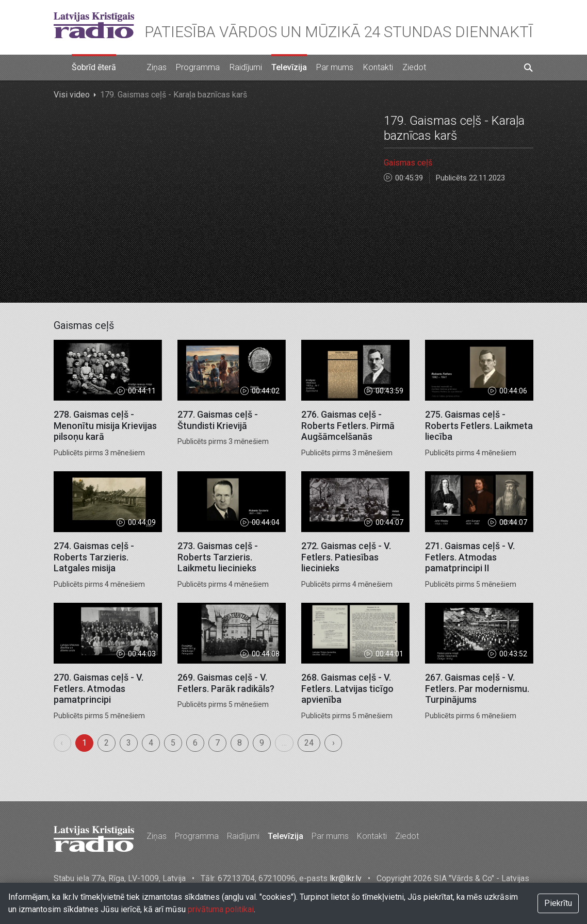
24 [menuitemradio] (309, 743)
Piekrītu (558, 903)
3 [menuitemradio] (129, 743)
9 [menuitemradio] (262, 743)
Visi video (72, 95)
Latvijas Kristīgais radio (94, 25)
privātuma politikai (221, 909)
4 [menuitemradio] (151, 743)
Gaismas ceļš (408, 163)
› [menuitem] (333, 743)
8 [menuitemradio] (240, 743)
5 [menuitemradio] (173, 743)
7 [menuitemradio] (217, 743)
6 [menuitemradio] (195, 743)
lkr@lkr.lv (346, 878)
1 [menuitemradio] (84, 743)
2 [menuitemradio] (107, 743)
